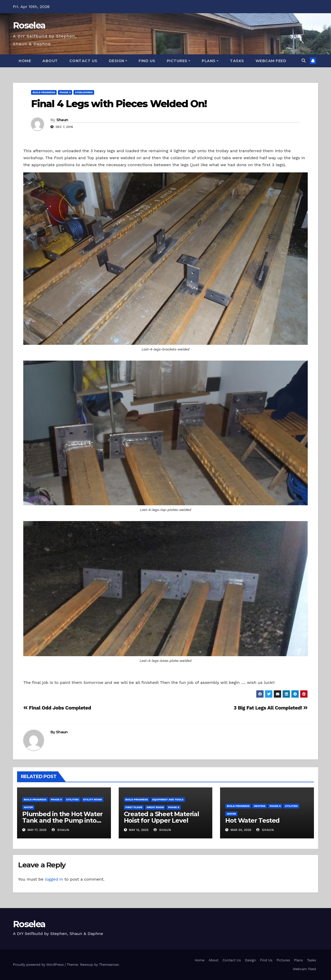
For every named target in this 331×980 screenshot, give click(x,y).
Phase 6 (56, 799)
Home (25, 61)
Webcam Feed (271, 61)
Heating (260, 806)
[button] (304, 61)
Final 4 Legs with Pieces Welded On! (119, 104)
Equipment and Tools (168, 799)
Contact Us (83, 61)
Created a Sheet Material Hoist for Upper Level (161, 817)
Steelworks (84, 92)
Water (28, 807)
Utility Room (93, 799)
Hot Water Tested (252, 820)
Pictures (179, 61)
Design (118, 61)
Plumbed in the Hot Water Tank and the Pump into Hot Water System (62, 820)
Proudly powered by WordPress (39, 965)
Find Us (147, 61)
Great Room (155, 807)
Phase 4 (65, 92)
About (50, 61)
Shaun (62, 120)
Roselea (29, 25)
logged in (54, 879)
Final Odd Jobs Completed (57, 708)
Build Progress (44, 92)
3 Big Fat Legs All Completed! (271, 708)
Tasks (237, 61)
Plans (210, 61)
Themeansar (109, 965)
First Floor (134, 807)
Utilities (72, 799)
